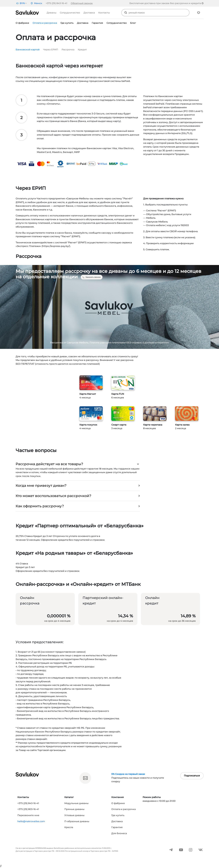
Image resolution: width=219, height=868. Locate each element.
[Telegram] (171, 850)
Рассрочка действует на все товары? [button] (78, 464)
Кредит (82, 50)
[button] (21, 3)
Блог (133, 23)
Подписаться (192, 776)
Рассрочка (68, 50)
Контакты (104, 13)
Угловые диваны (74, 815)
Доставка (89, 13)
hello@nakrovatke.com (31, 821)
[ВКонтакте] (201, 850)
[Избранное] (199, 13)
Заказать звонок (92, 277)
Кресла (69, 827)
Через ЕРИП (51, 50)
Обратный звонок (82, 3)
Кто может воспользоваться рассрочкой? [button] (78, 496)
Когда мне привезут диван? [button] (78, 486)
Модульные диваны (76, 803)
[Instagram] (191, 850)
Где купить (67, 23)
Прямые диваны (74, 809)
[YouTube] (181, 850)
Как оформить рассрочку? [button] (78, 506)
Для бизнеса (119, 833)
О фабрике (22, 23)
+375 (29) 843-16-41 (56, 3)
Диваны (52, 13)
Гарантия (97, 23)
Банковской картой (28, 50)
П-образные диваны (77, 821)
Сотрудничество (70, 13)
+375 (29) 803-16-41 (28, 809)
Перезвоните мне (28, 815)
